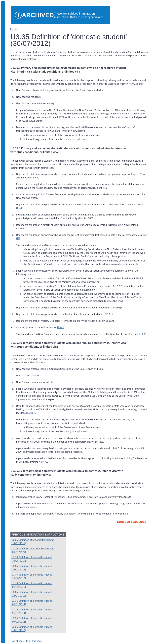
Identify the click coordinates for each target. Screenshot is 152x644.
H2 (18, 238)
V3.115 (109, 314)
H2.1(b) (30, 413)
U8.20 (19, 208)
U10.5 (60, 327)
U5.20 (26, 359)
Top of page (18, 641)
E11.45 (143, 334)
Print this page (34, 641)
